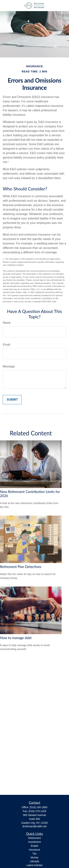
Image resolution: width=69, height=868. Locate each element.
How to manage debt (16, 638)
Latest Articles (34, 865)
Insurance (34, 850)
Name (7, 323)
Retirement (34, 838)
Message (9, 366)
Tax (35, 854)
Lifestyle (34, 861)
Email (6, 345)
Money (34, 857)
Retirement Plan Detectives (21, 567)
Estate (35, 846)
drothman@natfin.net (34, 826)
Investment (34, 842)
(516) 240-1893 (39, 807)
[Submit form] (12, 400)
